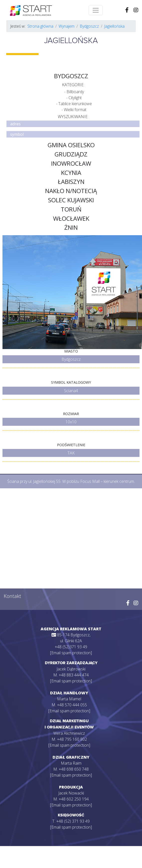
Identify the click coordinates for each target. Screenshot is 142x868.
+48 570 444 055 (72, 705)
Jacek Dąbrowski (71, 669)
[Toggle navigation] (96, 10)
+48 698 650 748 (74, 769)
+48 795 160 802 (72, 739)
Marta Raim (71, 763)
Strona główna (40, 26)
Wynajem (67, 26)
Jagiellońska (114, 26)
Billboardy (75, 92)
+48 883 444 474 (74, 675)
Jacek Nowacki (71, 793)
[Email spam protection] (71, 653)
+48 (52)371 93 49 (71, 647)
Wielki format (75, 110)
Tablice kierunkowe (75, 104)
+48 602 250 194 (74, 799)
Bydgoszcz (89, 26)
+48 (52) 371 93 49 (73, 821)
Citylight (75, 98)
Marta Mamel (69, 699)
